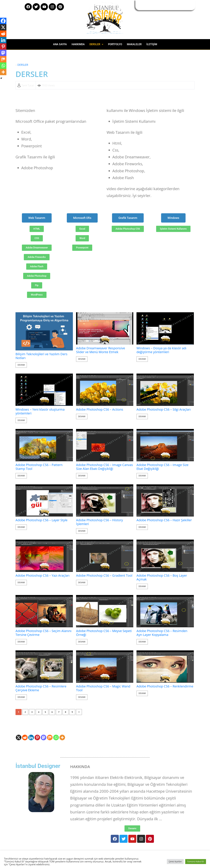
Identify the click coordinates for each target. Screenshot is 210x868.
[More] (62, 737)
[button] (96, 44)
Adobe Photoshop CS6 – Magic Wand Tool (103, 688)
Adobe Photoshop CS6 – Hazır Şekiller (164, 520)
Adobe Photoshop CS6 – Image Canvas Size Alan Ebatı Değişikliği (105, 467)
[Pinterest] (37, 737)
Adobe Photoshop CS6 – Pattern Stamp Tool (39, 467)
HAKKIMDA (78, 44)
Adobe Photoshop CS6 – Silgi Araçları (164, 409)
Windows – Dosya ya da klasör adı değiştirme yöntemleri (161, 350)
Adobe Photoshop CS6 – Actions (100, 409)
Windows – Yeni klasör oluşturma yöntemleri (40, 411)
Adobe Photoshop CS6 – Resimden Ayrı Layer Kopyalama (162, 633)
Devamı (21, 365)
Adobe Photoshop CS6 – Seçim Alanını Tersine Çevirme (43, 633)
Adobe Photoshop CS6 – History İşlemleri (99, 522)
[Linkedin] (31, 737)
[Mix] (50, 737)
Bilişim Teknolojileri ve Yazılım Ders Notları (41, 356)
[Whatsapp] (56, 737)
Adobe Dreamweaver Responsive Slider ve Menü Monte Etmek (101, 350)
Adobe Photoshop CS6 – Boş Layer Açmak (162, 577)
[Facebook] (3, 21)
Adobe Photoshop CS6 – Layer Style (41, 520)
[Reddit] (25, 737)
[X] (19, 737)
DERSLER (96, 44)
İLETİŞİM (152, 44)
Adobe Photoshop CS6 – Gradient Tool (104, 576)
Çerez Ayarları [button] (175, 861)
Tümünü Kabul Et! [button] (196, 861)
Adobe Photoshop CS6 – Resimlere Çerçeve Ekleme (41, 688)
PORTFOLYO (115, 44)
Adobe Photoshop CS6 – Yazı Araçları (43, 576)
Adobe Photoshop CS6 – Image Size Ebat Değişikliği (162, 467)
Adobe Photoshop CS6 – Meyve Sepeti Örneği (104, 633)
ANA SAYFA (60, 44)
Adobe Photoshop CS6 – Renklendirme (165, 686)
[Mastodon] (44, 737)
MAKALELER (134, 44)
